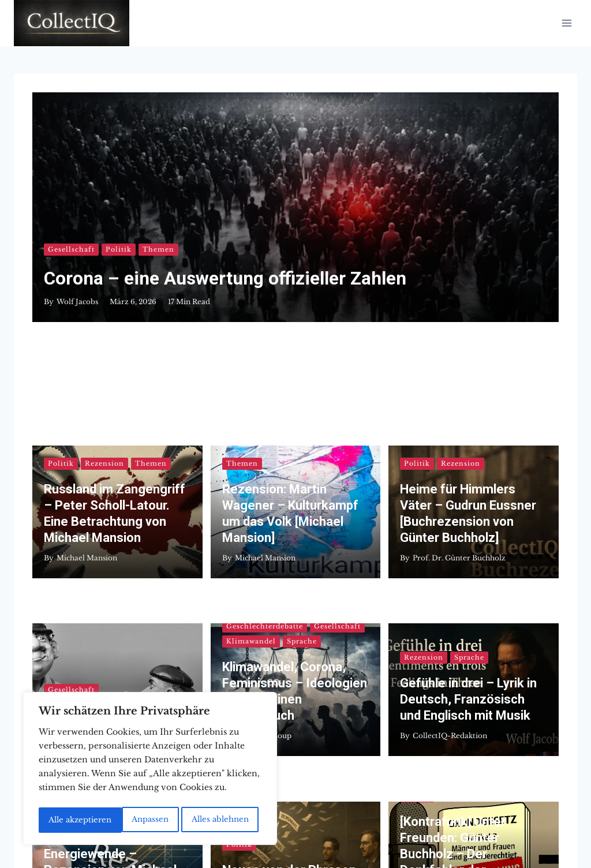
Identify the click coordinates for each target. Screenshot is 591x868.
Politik (119, 232)
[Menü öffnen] (566, 23)
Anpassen (66, 820)
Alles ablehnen (136, 820)
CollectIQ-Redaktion (450, 554)
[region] (150, 770)
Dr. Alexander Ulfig (91, 554)
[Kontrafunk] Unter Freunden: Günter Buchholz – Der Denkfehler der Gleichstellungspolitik (462, 636)
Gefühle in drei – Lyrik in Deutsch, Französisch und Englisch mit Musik (468, 517)
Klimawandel (251, 459)
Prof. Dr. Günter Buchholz (459, 419)
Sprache (302, 459)
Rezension (104, 324)
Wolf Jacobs (77, 284)
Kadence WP (409, 832)
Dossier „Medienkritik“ (109, 534)
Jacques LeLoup (263, 554)
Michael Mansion (87, 419)
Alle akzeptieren (220, 820)
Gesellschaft (71, 232)
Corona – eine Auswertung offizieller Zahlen (226, 261)
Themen (158, 232)
